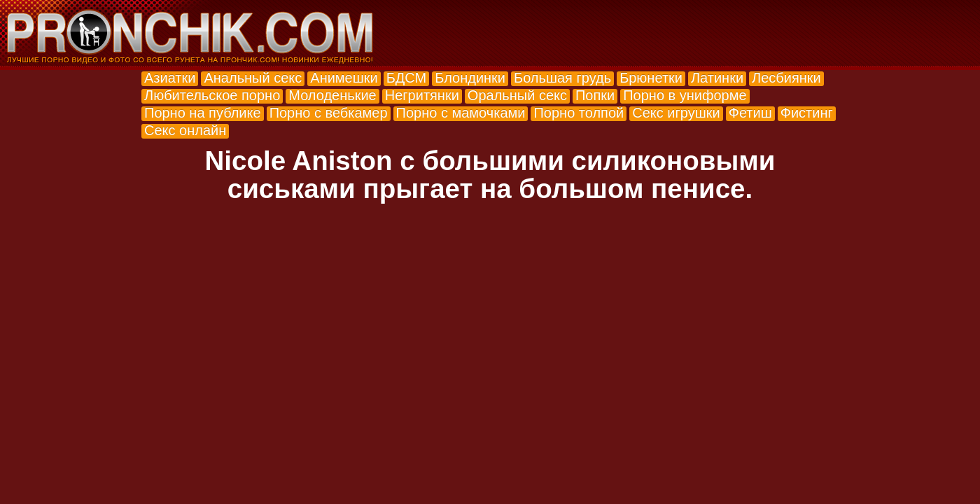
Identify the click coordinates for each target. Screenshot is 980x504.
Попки (595, 95)
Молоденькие (332, 95)
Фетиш (750, 113)
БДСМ (407, 78)
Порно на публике (203, 113)
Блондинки (470, 78)
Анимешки (344, 78)
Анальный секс (253, 78)
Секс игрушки (676, 113)
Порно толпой (579, 113)
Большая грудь (562, 78)
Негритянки (422, 95)
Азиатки (170, 78)
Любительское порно (212, 95)
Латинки (717, 78)
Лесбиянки (786, 78)
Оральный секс (517, 95)
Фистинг (807, 113)
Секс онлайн (185, 130)
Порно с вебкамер (329, 113)
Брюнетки (651, 78)
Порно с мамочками (461, 113)
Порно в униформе (685, 95)
